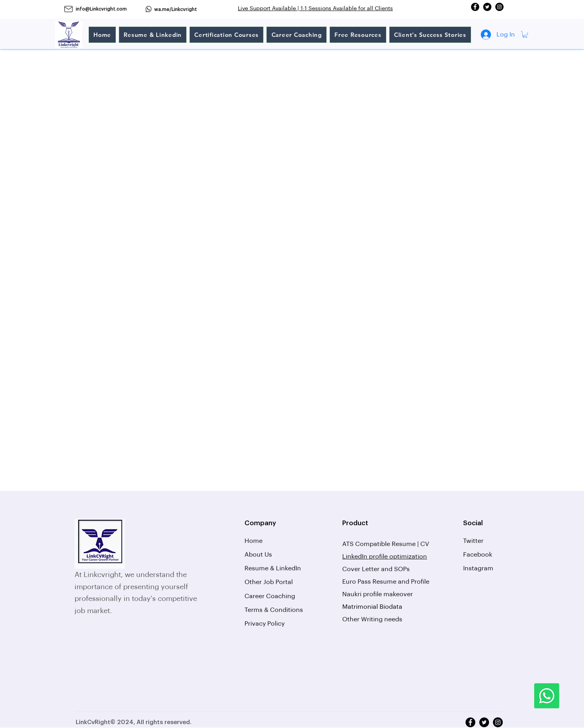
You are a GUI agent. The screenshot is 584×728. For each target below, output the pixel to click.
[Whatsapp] (547, 696)
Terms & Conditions (274, 610)
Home (254, 541)
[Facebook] (475, 7)
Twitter (473, 541)
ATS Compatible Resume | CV (386, 544)
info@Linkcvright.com (101, 9)
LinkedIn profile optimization (385, 557)
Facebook (478, 555)
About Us (258, 555)
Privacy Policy (265, 624)
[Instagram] (499, 7)
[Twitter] (487, 7)
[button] (525, 35)
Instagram (478, 568)
